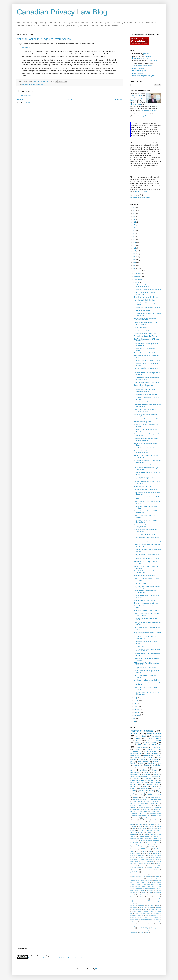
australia (159, 755)
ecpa (134, 903)
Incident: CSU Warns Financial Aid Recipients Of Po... (145, 324)
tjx (153, 789)
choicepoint (158, 747)
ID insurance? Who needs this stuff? (146, 419)
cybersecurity (134, 866)
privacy (134, 734)
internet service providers (139, 783)
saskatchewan (144, 789)
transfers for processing (142, 930)
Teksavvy (144, 893)
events (139, 903)
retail (156, 772)
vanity (147, 772)
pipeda (136, 778)
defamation (142, 866)
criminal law (146, 774)
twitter (158, 872)
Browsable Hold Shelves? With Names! (147, 559)
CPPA (147, 857)
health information (154, 734)
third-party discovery (156, 928)
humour (145, 787)
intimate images (135, 870)
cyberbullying (135, 772)
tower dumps (151, 872)
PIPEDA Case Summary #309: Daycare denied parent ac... (147, 650)
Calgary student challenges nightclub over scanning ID (146, 512)
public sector (153, 760)
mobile (137, 913)
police (132, 824)
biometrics (134, 774)
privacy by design (155, 870)
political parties (145, 836)
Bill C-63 (149, 876)
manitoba (153, 911)
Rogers (149, 843)
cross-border (155, 820)
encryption (150, 866)
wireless (141, 932)
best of (158, 864)
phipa (141, 764)
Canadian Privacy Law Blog (62, 12)
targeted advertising (143, 928)
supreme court (143, 828)
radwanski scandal (136, 839)
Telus (145, 851)
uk (161, 764)
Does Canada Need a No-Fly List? (145, 333)
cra (143, 853)
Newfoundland (150, 861)
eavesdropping (157, 901)
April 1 (152, 874)
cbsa (150, 851)
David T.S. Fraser (136, 96)
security (159, 826)
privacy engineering (136, 917)
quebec (156, 836)
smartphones (148, 926)
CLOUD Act (152, 847)
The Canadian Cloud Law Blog (142, 66)
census (149, 897)
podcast (146, 54)
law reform (159, 909)
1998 (135, 722)
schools (158, 924)
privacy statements (146, 920)
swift (140, 805)
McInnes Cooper (136, 104)
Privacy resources (138, 68)
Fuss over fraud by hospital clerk (145, 465)
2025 (135, 210)
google (138, 743)
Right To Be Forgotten (152, 830)
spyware (133, 928)
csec (157, 832)
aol (157, 780)
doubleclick (143, 803)
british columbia (149, 758)
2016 (135, 237)
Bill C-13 (147, 805)
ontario (138, 738)
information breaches (29, 84)
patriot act (142, 745)
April (136, 706)
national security (136, 753)
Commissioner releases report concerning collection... (144, 386)
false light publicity (155, 903)
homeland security (152, 785)
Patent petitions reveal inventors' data (146, 382)
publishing (142, 922)
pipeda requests (154, 822)
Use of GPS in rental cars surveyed (146, 402)
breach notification (142, 747)
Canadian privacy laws (150, 110)
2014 (135, 242)
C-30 (154, 805)
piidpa (132, 795)
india (153, 907)
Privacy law (150, 891)
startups (143, 872)
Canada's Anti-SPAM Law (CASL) (142, 780)
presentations (135, 755)
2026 (135, 208)
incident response (144, 907)
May (136, 703)
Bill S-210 (157, 876)
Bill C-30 (155, 801)
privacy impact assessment (152, 917)
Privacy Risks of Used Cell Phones (146, 336)
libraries (136, 797)
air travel (155, 753)
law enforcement (154, 738)
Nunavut (144, 886)
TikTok (150, 893)
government (136, 818)
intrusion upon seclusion (141, 801)
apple (134, 895)
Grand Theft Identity (141, 327)
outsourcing (151, 764)
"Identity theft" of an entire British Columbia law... (145, 572)
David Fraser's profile (139, 71)
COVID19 (140, 857)
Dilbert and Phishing (141, 583)
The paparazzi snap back (142, 422)
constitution (153, 899)
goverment (150, 905)
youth (147, 932)
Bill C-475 (142, 876)
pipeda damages (144, 812)
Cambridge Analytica (153, 878)
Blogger (98, 969)
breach (135, 820)
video (156, 774)
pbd (147, 916)
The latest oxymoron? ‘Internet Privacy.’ (147, 611)
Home (70, 99)
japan (144, 909)
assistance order (142, 895)
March (137, 709)
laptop (150, 749)
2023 (135, 216)
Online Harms (152, 886)
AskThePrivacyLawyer (139, 847)
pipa (132, 762)
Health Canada (134, 861)
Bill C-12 (139, 824)
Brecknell (133, 878)
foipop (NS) (141, 868)
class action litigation (145, 807)
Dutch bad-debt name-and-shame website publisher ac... (145, 391)
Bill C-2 (146, 824)
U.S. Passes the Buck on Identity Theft (147, 680)
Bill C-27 (135, 876)
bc (131, 745)
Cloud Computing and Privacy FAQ (144, 76)
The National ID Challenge (143, 487)
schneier (136, 766)
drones (146, 834)
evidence (145, 903)
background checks (154, 895)
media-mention (156, 776)
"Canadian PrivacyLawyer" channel (142, 57)
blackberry (133, 897)
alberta (138, 741)
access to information (140, 799)
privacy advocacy (155, 916)
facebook (139, 749)
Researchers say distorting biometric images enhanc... (146, 345)
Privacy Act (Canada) (147, 791)
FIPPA (148, 882)
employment (147, 809)
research (147, 839)
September (138, 280)
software (157, 926)
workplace (133, 803)
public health (134, 922)
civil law (157, 897)
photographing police (137, 845)
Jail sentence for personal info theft (146, 489)
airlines (133, 764)
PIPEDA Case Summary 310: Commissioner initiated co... (144, 478)
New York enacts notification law (145, 576)
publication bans (135, 872)
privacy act (134, 787)
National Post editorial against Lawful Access (44, 39)
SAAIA (138, 893)
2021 (135, 222)
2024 (135, 213)
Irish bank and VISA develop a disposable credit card (144, 286)
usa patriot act (157, 839)
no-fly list (145, 797)
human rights (134, 907)
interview (157, 868)
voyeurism (136, 809)
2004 (135, 719)
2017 (135, 234)
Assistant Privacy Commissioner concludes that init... (145, 452)
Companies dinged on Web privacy (146, 394)
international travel (156, 799)
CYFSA (141, 878)
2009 (135, 257)
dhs (141, 785)
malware (146, 911)
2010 (135, 254)
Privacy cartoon (139, 646)
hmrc (148, 853)
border (154, 816)
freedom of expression (138, 822)
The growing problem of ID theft (145, 353)
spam (154, 787)
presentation (144, 870)
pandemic (133, 916)
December (138, 271)
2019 (135, 228)
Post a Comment (25, 95)
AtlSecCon (159, 874)
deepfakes (148, 901)
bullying (150, 832)
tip (133, 930)
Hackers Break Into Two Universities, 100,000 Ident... (146, 619)
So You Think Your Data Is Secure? (146, 534)
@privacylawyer (152, 61)
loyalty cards (154, 803)
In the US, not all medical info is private (147, 308)
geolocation (141, 905)
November (138, 274)
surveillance (157, 736)
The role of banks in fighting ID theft (146, 297)
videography (134, 932)
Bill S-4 (141, 830)
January (137, 715)
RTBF (139, 851)
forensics (133, 905)
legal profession (137, 911)
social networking (151, 751)
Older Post (119, 99)
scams (152, 924)
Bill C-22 (135, 841)
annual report (146, 864)
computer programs (136, 899)
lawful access (40, 84)
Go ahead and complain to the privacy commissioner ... (147, 378)
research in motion (143, 924)
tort (152, 768)
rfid (147, 753)
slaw (139, 926)
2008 (135, 260)
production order (147, 818)
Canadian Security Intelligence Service (141, 880)
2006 (135, 265)
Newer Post (21, 99)
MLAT (142, 861)
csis (157, 778)
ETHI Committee (139, 882)
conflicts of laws (135, 853)
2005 (135, 268)
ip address (143, 770)
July (136, 698)
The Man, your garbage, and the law (146, 603)
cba (141, 820)
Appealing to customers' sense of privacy (148, 290)
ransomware (151, 922)
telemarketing (147, 778)
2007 (135, 262)
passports (141, 916)
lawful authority (143, 762)
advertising (138, 864)
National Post (26, 48)
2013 (135, 245)
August (137, 282)
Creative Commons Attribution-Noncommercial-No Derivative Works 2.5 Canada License (57, 958)
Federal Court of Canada (139, 776)
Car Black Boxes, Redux (142, 330)
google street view (153, 793)
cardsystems (148, 755)
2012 (135, 248)
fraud (140, 826)
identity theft (141, 736)
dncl (160, 816)
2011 (135, 251)
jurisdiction (151, 909)
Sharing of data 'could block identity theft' (148, 542)
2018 (135, 231)
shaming (133, 926)
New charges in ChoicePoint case (145, 300)
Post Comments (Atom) (33, 103)
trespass (153, 930)
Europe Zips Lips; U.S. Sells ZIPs (145, 668)
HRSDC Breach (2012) (154, 795)
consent (146, 899)
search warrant (149, 826)
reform (134, 924)
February (138, 712)
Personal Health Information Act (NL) (146, 888)
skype (134, 828)
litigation (155, 770)
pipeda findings (143, 768)
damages (133, 834)
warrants (146, 766)
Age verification (144, 874)
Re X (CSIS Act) (136, 843)
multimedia (156, 913)
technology (153, 828)
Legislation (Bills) (149, 884)
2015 (135, 239)
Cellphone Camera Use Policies (145, 600)
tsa (159, 930)
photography (150, 845)
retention (137, 758)
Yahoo (157, 843)
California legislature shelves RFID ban (147, 361)
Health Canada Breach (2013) (150, 841)
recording (159, 922)
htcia (158, 905)
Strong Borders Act (137, 832)
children (157, 851)
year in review (134, 874)
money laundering (146, 913)
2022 (135, 219)
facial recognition (156, 797)
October (137, 277)
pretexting (141, 795)
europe (142, 760)
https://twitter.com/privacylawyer (141, 197)
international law (137, 909)
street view (158, 818)
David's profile (143, 116)
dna (140, 834)
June (136, 701)
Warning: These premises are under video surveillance (146, 440)
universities (158, 807)
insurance (159, 907)
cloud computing (155, 741)
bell (153, 864)
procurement (156, 920)
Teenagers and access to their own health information (146, 319)
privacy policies (134, 920)
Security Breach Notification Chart (145, 448)
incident (155, 762)
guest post (149, 868)
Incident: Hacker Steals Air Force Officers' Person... (145, 410)
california (142, 897)
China (153, 824)
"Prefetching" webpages (142, 310)
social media (142, 855)
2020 (135, 225)
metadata (153, 834)
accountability (158, 893)
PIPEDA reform (146, 849)
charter (147, 820)
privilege (133, 805)
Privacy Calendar (138, 73)
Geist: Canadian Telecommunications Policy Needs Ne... (146, 526)
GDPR (139, 884)
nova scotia (157, 745)
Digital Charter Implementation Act (150, 859)
